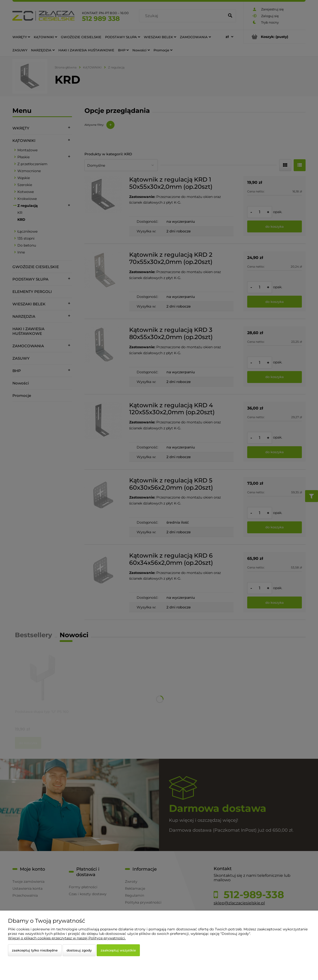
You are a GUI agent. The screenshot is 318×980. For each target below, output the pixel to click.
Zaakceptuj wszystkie (118, 950)
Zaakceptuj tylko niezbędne (35, 950)
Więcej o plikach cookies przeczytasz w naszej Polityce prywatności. (67, 938)
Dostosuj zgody (79, 950)
